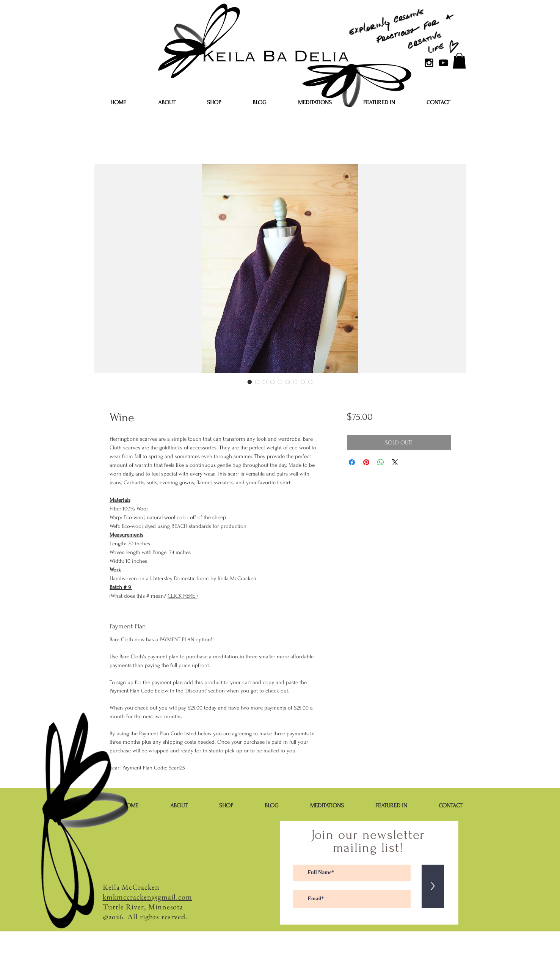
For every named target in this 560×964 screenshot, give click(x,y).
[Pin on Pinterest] (366, 462)
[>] (433, 886)
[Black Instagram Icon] (429, 63)
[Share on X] (395, 462)
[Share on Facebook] (352, 462)
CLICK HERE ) (183, 596)
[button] (459, 61)
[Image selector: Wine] (250, 382)
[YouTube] (443, 63)
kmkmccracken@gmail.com (147, 897)
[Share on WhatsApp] (381, 462)
